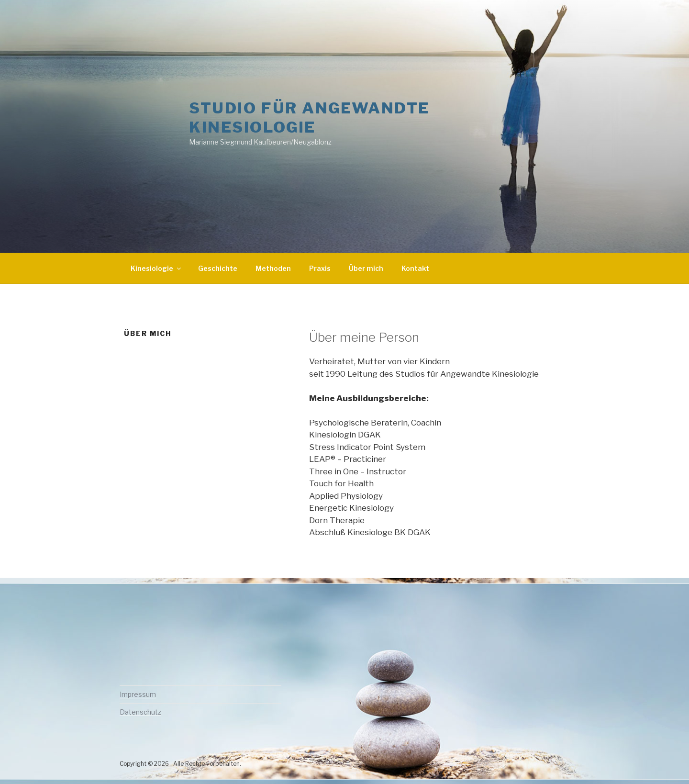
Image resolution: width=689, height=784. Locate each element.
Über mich (366, 268)
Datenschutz (140, 712)
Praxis (320, 268)
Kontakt (415, 268)
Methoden (273, 268)
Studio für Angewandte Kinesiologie (309, 118)
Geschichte (218, 268)
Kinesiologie (156, 268)
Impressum (138, 694)
